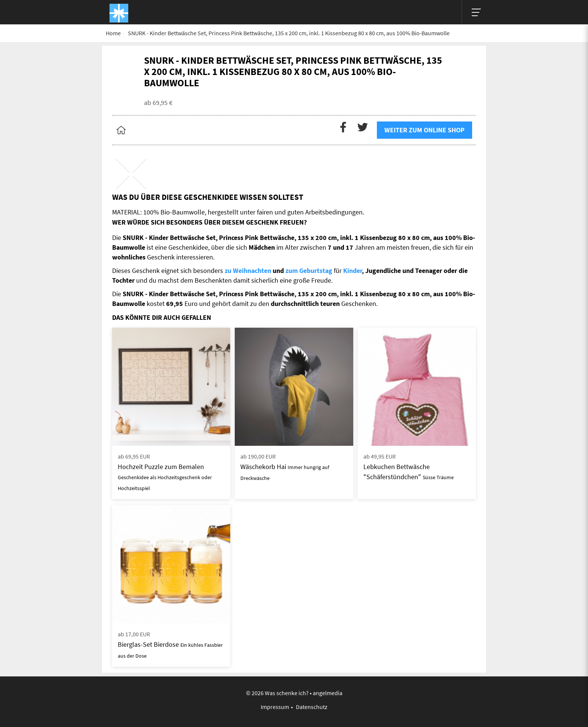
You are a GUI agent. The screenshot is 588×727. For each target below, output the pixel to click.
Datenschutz (312, 707)
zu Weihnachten (248, 271)
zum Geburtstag (309, 271)
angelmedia (328, 693)
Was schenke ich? (287, 693)
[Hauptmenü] (474, 12)
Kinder (352, 271)
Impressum (275, 707)
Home (113, 33)
